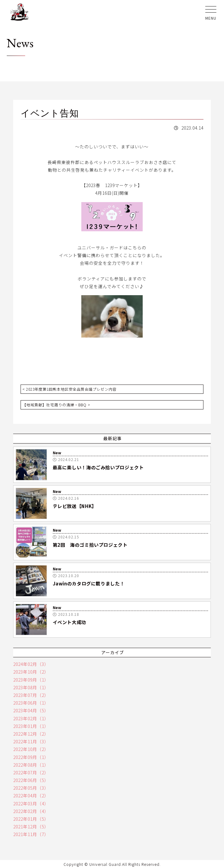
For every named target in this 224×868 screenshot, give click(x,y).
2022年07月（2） (31, 772)
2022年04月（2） (31, 796)
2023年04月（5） (31, 710)
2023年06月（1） (31, 703)
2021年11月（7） (31, 834)
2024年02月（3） (31, 664)
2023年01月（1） (31, 726)
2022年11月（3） (31, 741)
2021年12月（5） (31, 827)
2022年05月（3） (31, 788)
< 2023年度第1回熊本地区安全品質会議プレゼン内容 (70, 389)
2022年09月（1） (31, 757)
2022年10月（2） (31, 749)
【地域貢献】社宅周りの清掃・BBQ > (56, 405)
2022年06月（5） (31, 780)
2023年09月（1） (31, 680)
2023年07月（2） (31, 695)
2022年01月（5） (31, 819)
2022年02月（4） (31, 811)
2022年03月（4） (31, 803)
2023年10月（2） (31, 672)
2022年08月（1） (31, 765)
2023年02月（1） (31, 718)
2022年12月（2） (31, 734)
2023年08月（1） (31, 687)
